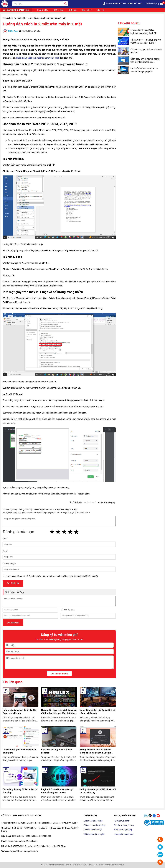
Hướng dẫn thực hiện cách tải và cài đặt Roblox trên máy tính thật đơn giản (59, 713)
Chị (73, 610)
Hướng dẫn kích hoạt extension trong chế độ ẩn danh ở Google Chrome (95, 753)
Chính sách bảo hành (93, 821)
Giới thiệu (58, 10)
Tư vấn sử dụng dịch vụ (124, 825)
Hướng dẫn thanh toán (124, 834)
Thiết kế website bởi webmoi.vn (111, 865)
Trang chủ (42, 10)
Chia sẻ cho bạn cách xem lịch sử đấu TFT (146, 51)
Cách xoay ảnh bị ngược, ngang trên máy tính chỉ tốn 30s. (145, 60)
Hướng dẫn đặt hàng (123, 830)
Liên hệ (101, 10)
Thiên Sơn (10, 31)
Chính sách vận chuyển (94, 834)
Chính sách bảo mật (93, 830)
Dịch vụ (73, 10)
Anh (65, 610)
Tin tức (87, 10)
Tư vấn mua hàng (121, 821)
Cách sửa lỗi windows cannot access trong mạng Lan (144, 70)
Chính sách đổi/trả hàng (95, 825)
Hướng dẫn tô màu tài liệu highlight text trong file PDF (143, 32)
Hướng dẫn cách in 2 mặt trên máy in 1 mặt (42, 24)
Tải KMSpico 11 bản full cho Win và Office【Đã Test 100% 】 (146, 41)
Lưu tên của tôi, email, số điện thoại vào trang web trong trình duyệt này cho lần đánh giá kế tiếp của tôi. (52, 576)
